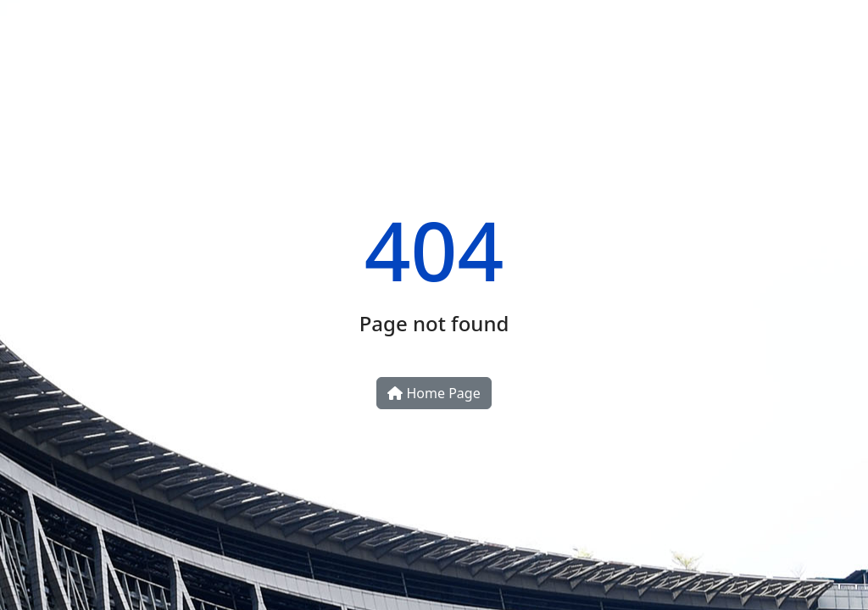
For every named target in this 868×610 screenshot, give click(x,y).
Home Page (434, 393)
